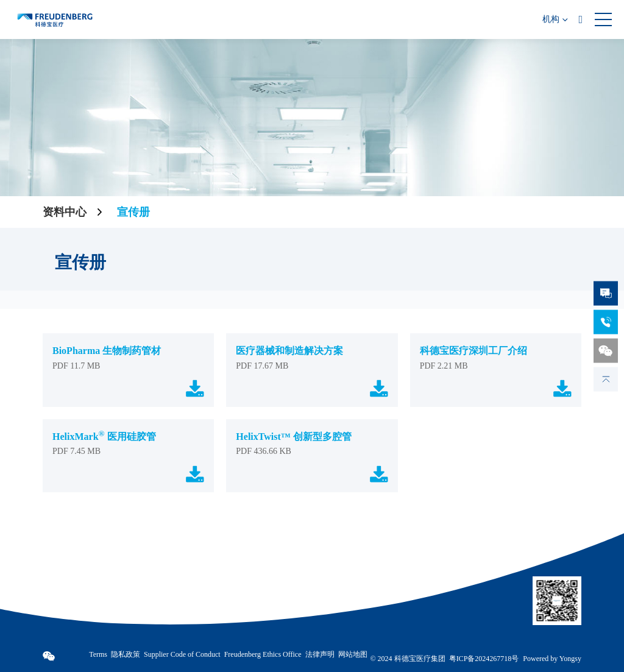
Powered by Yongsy (552, 659)
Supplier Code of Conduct (182, 654)
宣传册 (133, 212)
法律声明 (320, 654)
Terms (98, 654)
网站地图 (353, 654)
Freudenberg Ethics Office (263, 654)
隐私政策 (126, 654)
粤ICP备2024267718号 (484, 659)
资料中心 (65, 212)
